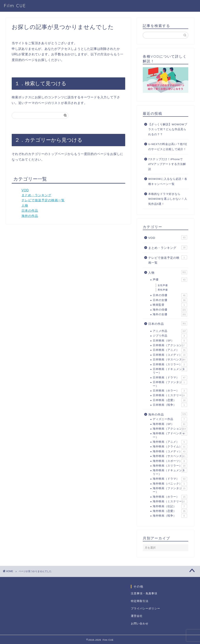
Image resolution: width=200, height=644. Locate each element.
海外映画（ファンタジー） (170, 490)
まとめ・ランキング (36, 195)
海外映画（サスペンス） (170, 456)
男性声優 (163, 290)
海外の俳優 (170, 310)
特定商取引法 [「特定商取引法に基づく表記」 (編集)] (140, 601)
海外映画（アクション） (170, 429)
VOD (25, 190)
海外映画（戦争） (170, 516)
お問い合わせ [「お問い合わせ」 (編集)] (140, 624)
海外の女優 (170, 314)
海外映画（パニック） (170, 484)
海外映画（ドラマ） (170, 479)
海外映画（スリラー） (170, 466)
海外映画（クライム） (170, 447)
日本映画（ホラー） (170, 391)
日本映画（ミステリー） (170, 395)
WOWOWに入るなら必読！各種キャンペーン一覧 (168, 181)
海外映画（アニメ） (170, 442)
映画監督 (170, 305)
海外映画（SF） (170, 424)
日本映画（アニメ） (170, 350)
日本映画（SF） (170, 341)
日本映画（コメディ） (170, 355)
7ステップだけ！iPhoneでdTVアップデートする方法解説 (167, 164)
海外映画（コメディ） (170, 451)
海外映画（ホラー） (170, 497)
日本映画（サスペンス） (170, 360)
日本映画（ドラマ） (170, 378)
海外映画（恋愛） (170, 511)
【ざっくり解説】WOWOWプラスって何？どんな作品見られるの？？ (168, 129)
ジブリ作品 (170, 336)
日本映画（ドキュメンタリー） (170, 371)
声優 (170, 280)
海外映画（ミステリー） (170, 502)
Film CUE (15, 6)
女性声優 (163, 285)
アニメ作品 (170, 331)
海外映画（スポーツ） (170, 461)
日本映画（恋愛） (170, 400)
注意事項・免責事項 (144, 593)
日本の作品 (30, 211)
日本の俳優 (170, 295)
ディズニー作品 (170, 419)
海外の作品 (30, 216)
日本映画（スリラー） (170, 365)
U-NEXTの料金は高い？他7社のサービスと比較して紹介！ (168, 147)
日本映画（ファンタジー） (170, 384)
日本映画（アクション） (170, 345)
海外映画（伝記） (170, 506)
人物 (25, 206)
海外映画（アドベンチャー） (170, 435)
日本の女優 (170, 300)
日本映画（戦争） (170, 405)
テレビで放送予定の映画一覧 (43, 200)
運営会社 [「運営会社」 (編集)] (137, 616)
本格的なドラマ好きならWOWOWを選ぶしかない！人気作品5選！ (168, 199)
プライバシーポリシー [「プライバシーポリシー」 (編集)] (146, 609)
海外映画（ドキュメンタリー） (170, 472)
